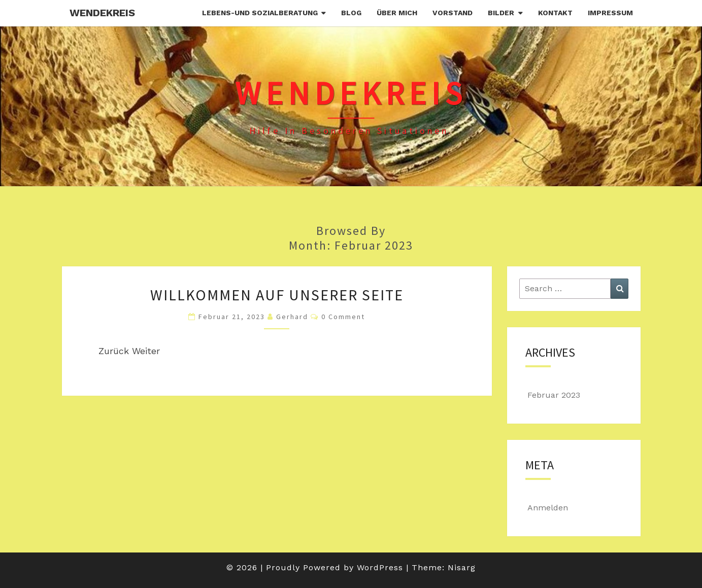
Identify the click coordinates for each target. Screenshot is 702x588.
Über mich (397, 13)
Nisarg (462, 567)
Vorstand (453, 13)
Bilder (501, 13)
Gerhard (292, 317)
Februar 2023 (554, 395)
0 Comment (343, 317)
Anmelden (548, 508)
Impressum (610, 13)
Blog (351, 13)
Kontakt (555, 13)
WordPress (380, 567)
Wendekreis (102, 13)
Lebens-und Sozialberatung (260, 13)
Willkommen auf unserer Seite (277, 295)
